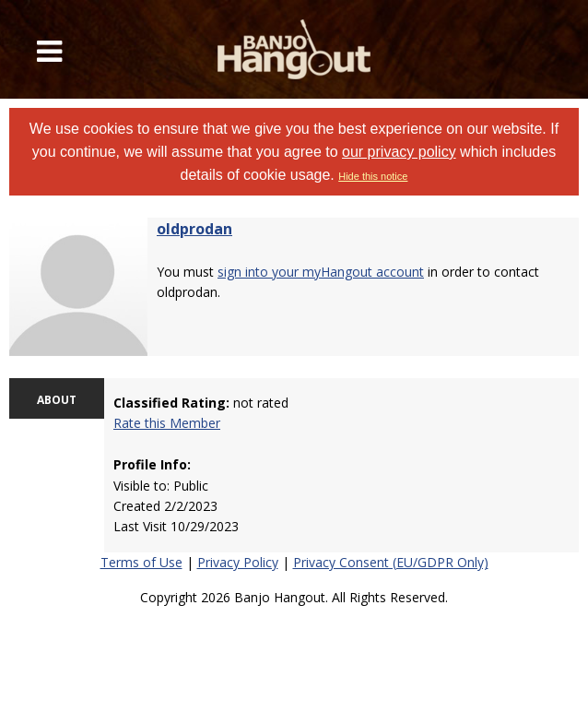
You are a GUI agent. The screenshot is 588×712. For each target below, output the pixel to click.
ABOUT (57, 400)
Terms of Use (141, 562)
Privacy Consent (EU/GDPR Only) (391, 562)
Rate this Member (167, 423)
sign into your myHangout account (321, 272)
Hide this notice (373, 176)
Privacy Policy (238, 562)
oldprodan (194, 229)
